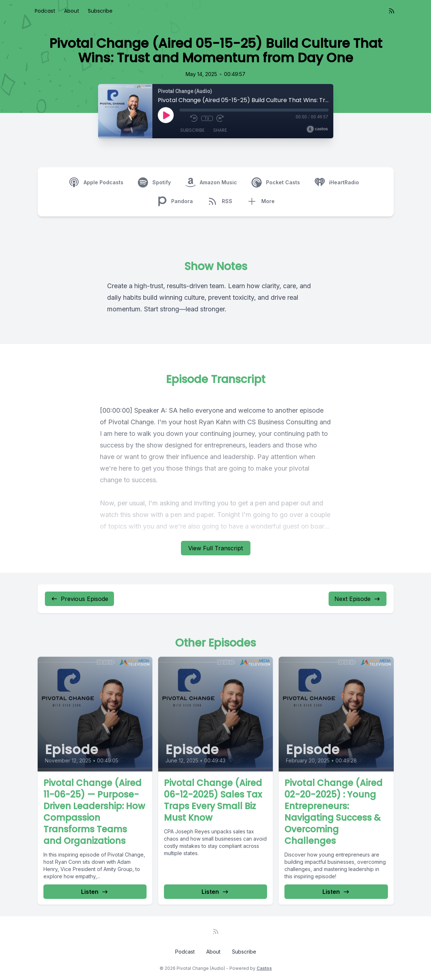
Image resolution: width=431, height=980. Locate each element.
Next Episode (358, 599)
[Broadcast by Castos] (317, 129)
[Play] (166, 115)
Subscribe (100, 11)
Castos (264, 968)
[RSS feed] (392, 11)
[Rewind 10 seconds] (194, 118)
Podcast (45, 11)
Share (220, 130)
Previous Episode (79, 599)
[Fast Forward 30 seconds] (220, 118)
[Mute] (183, 118)
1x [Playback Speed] (207, 118)
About (72, 11)
